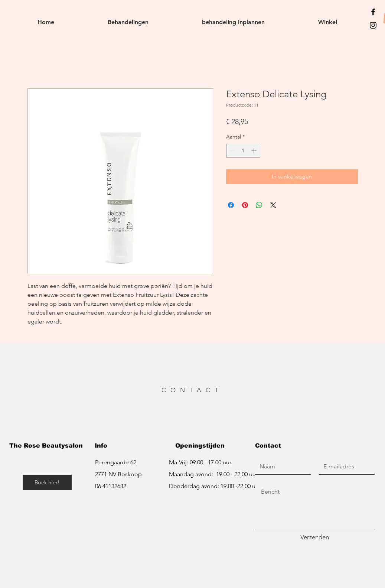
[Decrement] (232, 151)
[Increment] (255, 151)
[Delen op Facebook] (231, 205)
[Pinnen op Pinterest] (245, 205)
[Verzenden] (315, 537)
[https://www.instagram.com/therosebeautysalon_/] (373, 25)
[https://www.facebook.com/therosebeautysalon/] (373, 12)
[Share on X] (273, 205)
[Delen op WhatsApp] (259, 205)
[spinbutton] (243, 151)
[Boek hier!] (47, 483)
